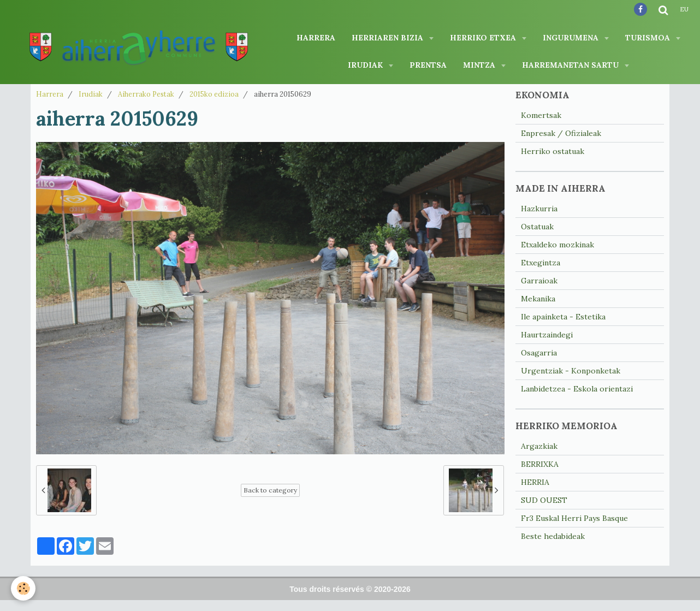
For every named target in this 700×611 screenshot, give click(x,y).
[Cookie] (23, 588)
